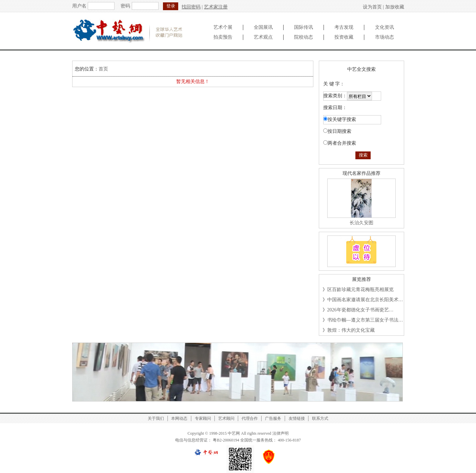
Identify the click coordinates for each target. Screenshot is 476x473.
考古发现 (344, 27)
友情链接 (297, 418)
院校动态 (304, 37)
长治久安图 (361, 223)
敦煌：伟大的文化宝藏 (351, 330)
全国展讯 (263, 27)
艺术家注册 (216, 7)
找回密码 (191, 7)
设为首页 (372, 7)
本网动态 (179, 418)
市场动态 (385, 37)
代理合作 (250, 418)
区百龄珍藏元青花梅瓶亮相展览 (360, 290)
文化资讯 (385, 27)
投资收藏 (344, 37)
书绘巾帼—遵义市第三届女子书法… (365, 320)
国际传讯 (304, 27)
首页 (103, 69)
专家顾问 (203, 418)
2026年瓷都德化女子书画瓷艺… (360, 310)
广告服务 (273, 418)
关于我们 (156, 418)
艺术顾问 (226, 418)
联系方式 (320, 418)
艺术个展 (223, 27)
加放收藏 (395, 7)
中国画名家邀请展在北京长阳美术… (365, 300)
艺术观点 (263, 37)
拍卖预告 (223, 37)
